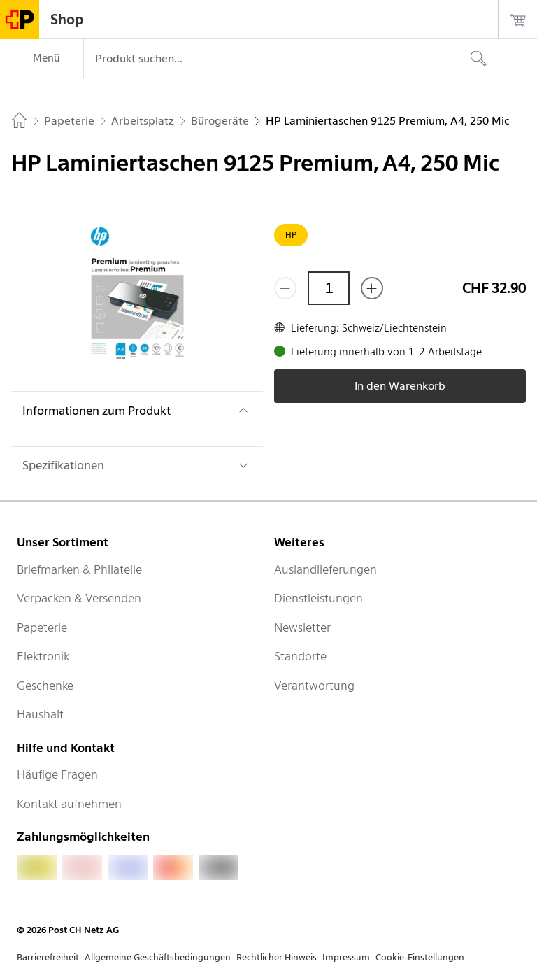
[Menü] (42, 59)
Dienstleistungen (318, 598)
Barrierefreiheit (48, 957)
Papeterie (42, 627)
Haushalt (40, 714)
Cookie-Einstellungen (420, 957)
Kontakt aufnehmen (69, 804)
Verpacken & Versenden (79, 598)
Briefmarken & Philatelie (79, 569)
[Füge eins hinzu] (372, 288)
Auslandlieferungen (325, 569)
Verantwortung (314, 686)
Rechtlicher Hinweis (277, 957)
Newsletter (302, 627)
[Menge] (329, 288)
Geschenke (45, 686)
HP (291, 235)
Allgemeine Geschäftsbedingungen (158, 957)
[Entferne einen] (285, 288)
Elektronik (43, 656)
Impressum (346, 957)
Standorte (300, 656)
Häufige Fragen (57, 774)
